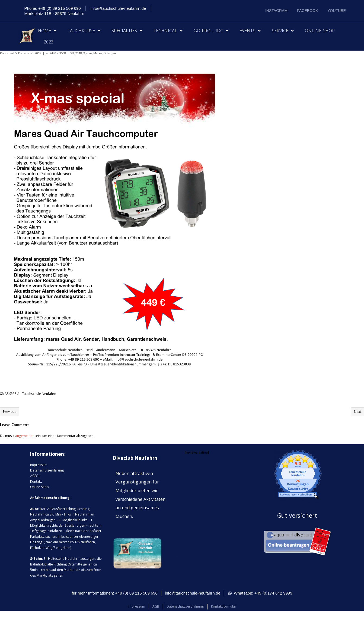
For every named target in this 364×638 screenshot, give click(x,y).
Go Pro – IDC (211, 31)
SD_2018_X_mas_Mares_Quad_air (93, 53)
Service (283, 31)
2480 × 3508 (58, 53)
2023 (49, 42)
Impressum (39, 465)
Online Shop (320, 31)
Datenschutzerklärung (47, 470)
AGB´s (35, 476)
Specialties (127, 31)
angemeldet (24, 436)
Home (47, 31)
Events (250, 31)
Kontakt (36, 481)
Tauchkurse (84, 31)
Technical (168, 31)
